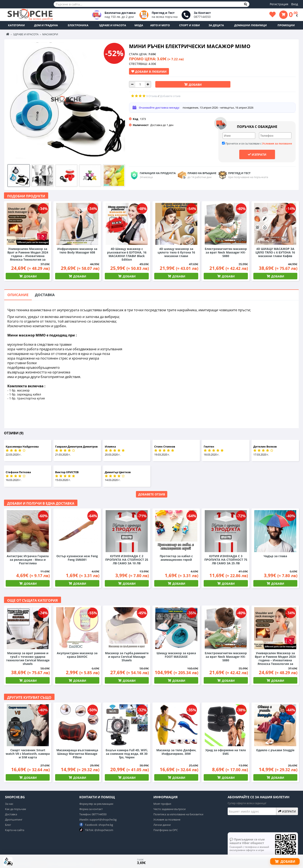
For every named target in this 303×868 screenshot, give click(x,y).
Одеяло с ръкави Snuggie (275, 750)
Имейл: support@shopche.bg (98, 819)
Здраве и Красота (112, 25)
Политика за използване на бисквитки (178, 814)
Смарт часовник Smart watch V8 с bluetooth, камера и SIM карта (28, 754)
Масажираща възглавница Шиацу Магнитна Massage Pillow (77, 754)
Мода (139, 25)
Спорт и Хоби (189, 25)
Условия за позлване (167, 819)
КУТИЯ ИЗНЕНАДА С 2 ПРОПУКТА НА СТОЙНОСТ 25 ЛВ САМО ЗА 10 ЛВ (127, 560)
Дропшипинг (14, 819)
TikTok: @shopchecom (96, 830)
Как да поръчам (16, 809)
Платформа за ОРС (166, 830)
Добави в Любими (149, 71)
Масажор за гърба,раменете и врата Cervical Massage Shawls (127, 657)
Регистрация (279, 4)
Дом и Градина (46, 25)
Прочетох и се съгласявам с (257, 143)
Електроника (78, 25)
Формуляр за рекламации (96, 804)
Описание (18, 295)
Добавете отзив (152, 494)
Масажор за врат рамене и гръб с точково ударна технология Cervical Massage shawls (28, 658)
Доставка (45, 295)
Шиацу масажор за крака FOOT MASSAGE (176, 655)
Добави (195, 85)
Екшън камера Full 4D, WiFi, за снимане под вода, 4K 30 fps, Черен (127, 754)
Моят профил (162, 804)
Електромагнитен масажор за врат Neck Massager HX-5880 (226, 252)
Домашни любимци (251, 25)
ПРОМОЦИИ (286, 25)
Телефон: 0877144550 (93, 814)
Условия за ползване (277, 143)
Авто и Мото (160, 25)
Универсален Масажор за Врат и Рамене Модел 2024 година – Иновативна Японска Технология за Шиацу (28, 256)
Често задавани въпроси (169, 809)
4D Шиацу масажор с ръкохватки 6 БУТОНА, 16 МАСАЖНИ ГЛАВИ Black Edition (127, 254)
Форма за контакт (91, 809)
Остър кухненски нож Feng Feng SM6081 (77, 558)
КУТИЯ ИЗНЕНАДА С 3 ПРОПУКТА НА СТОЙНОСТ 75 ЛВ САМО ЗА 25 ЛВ (226, 560)
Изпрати (257, 154)
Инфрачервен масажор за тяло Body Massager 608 (77, 251)
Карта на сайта (15, 830)
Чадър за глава (275, 556)
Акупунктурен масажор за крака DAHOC (77, 655)
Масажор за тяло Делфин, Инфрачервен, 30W (176, 752)
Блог (8, 825)
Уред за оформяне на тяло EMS (226, 752)
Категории (16, 25)
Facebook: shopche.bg (96, 825)
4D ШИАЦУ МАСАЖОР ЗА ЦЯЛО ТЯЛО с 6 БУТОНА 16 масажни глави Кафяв (275, 252)
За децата (216, 25)
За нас (9, 804)
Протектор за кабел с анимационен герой (176, 558)
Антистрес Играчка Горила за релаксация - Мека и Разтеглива (28, 560)
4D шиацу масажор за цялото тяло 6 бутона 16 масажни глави (176, 252)
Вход (295, 4)
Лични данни (162, 825)
